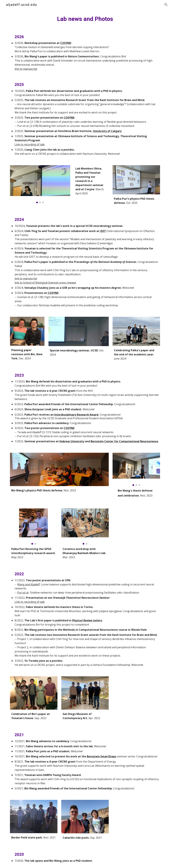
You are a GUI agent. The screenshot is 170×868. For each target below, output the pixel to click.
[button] (166, 5)
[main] (85, 19)
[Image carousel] (40, 184)
